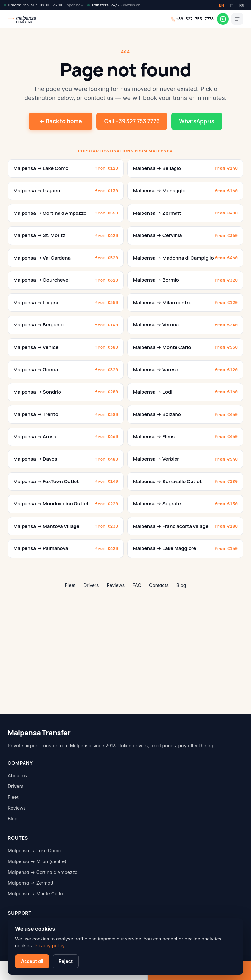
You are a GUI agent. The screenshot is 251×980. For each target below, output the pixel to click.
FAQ (137, 585)
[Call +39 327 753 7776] (192, 19)
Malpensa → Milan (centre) (37, 861)
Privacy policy (50, 946)
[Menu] (237, 19)
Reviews (116, 585)
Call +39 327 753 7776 (132, 121)
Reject (66, 961)
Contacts (159, 585)
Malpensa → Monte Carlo (35, 894)
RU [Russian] (242, 5)
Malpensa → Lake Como (34, 851)
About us (17, 775)
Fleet (70, 585)
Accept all (32, 961)
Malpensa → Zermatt (31, 883)
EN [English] (221, 5)
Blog (181, 585)
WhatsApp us (197, 121)
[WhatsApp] (223, 19)
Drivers (91, 585)
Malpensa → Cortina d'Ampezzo (43, 872)
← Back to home (61, 121)
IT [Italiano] (232, 5)
